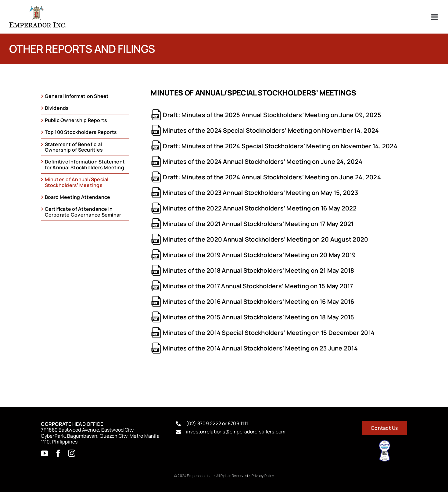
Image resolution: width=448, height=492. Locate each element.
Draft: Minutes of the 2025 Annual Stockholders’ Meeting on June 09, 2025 (272, 115)
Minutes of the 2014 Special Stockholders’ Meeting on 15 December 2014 (269, 333)
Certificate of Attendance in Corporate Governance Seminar (83, 212)
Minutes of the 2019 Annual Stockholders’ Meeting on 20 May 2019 (259, 255)
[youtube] (45, 453)
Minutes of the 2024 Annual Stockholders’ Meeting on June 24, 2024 (263, 162)
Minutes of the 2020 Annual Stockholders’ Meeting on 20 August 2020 (265, 239)
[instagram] (72, 453)
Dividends (57, 108)
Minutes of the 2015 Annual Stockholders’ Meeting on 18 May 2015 (258, 317)
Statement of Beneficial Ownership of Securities (74, 147)
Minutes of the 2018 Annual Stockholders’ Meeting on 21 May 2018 (258, 270)
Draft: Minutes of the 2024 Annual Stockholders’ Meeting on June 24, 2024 (272, 177)
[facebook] (58, 453)
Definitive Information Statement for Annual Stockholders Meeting (85, 164)
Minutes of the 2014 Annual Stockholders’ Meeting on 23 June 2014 (260, 348)
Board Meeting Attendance (78, 197)
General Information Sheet (77, 96)
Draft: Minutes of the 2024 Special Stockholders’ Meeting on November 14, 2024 (280, 146)
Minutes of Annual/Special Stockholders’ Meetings (77, 182)
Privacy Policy (263, 476)
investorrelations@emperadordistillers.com (236, 432)
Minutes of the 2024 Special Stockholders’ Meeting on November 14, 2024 (271, 130)
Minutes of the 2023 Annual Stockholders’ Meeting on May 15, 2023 (260, 193)
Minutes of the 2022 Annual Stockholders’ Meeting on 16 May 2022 (260, 208)
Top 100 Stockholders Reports (81, 132)
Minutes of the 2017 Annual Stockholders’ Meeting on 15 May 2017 (258, 286)
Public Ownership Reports (76, 120)
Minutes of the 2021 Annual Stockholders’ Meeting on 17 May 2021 (258, 224)
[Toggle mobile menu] (435, 17)
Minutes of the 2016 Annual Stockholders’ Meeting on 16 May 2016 (258, 302)
